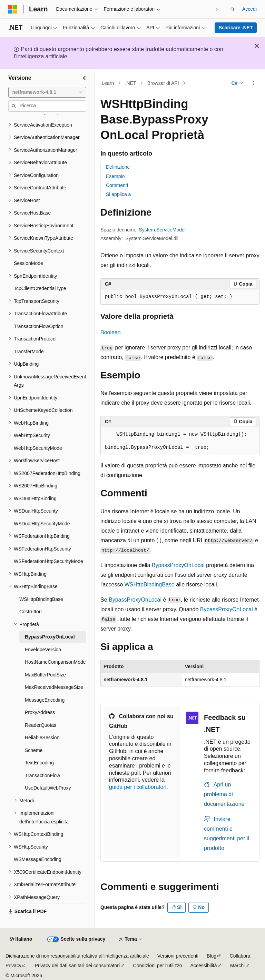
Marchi (237, 966)
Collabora (240, 956)
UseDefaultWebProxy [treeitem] (48, 788)
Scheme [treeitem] (34, 750)
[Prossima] (217, 9)
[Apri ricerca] (233, 9)
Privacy (13, 966)
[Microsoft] (13, 9)
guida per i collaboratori (138, 787)
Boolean (111, 332)
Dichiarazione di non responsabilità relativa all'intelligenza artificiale (77, 956)
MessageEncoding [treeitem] (45, 700)
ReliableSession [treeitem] (42, 738)
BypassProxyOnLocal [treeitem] (50, 637)
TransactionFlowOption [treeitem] (38, 326)
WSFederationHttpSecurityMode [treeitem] (48, 561)
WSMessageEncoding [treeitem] (38, 859)
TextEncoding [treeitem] (39, 763)
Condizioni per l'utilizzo (158, 966)
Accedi (249, 9)
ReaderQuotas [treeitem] (41, 725)
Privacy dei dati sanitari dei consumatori (77, 966)
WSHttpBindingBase (150, 585)
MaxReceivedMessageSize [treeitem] (54, 687)
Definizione (118, 167)
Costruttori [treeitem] (31, 612)
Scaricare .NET (236, 28)
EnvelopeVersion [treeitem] (43, 650)
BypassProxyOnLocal (178, 565)
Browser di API (163, 83)
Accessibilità (204, 966)
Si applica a (118, 194)
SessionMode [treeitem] (28, 263)
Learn (108, 83)
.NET (131, 83)
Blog (212, 956)
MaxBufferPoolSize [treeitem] (45, 675)
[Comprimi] (85, 78)
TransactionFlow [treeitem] (42, 775)
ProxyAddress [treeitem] (40, 712)
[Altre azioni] (253, 83)
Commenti (117, 185)
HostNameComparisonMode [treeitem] (55, 662)
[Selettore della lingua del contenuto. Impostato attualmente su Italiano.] (21, 939)
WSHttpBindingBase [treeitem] (41, 599)
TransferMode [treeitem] (29, 352)
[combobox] (47, 92)
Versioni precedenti (178, 956)
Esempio (115, 176)
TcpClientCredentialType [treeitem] (40, 288)
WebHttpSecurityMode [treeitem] (38, 448)
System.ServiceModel (162, 230)
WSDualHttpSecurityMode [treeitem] (42, 524)
